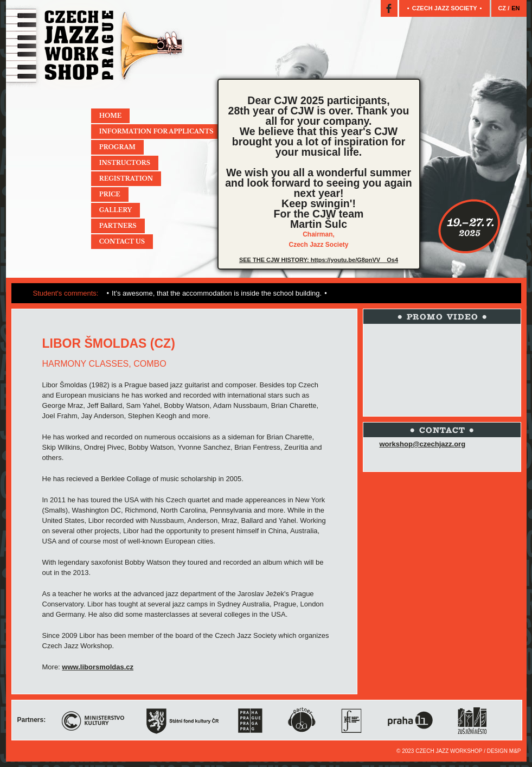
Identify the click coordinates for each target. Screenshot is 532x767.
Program (117, 147)
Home (111, 116)
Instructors (125, 163)
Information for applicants (156, 131)
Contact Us (122, 241)
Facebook (389, 8)
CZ (503, 8)
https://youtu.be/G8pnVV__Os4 (354, 260)
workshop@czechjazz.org (423, 444)
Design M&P (504, 751)
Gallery (116, 210)
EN (515, 8)
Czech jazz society (445, 8)
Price (110, 194)
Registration (126, 178)
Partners (118, 226)
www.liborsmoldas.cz (98, 667)
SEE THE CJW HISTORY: (275, 260)
